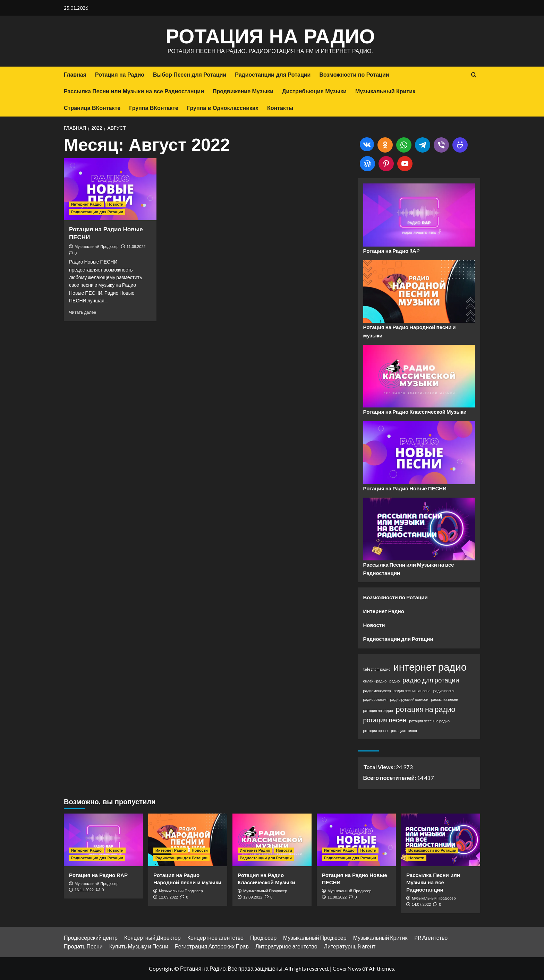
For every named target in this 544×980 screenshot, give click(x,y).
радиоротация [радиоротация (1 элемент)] (375, 699)
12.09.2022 (168, 897)
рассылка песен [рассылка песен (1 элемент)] (444, 699)
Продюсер (263, 938)
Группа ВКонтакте (154, 108)
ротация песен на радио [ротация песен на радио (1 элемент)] (429, 721)
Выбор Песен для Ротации (190, 75)
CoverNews (347, 968)
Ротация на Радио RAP (392, 251)
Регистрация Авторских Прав (212, 946)
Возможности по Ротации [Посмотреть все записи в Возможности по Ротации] (432, 850)
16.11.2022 (84, 890)
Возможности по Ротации (354, 75)
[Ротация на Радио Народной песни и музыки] (188, 840)
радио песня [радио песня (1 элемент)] (444, 691)
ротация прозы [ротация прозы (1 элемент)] (376, 730)
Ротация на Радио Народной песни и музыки (410, 331)
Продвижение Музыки (243, 91)
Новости (374, 625)
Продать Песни (83, 946)
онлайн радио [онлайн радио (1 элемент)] (375, 681)
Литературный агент (350, 946)
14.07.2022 (421, 904)
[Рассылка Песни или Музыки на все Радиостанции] (441, 840)
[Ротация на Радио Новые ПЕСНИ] (110, 189)
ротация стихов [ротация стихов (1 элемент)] (404, 730)
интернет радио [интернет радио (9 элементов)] (430, 667)
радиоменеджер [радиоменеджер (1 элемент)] (377, 691)
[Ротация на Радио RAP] (103, 840)
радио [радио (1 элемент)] (394, 681)
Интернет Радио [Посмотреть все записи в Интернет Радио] (86, 204)
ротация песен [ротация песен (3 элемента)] (385, 720)
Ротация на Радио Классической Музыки (415, 412)
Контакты (280, 108)
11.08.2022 (136, 247)
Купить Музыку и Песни (139, 946)
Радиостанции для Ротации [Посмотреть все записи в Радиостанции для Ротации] (97, 212)
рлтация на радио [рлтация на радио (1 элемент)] (378, 710)
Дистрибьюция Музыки (314, 91)
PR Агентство (431, 938)
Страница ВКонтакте (92, 108)
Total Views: (380, 767)
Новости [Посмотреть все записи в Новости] (116, 204)
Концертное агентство (215, 938)
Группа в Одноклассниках (223, 108)
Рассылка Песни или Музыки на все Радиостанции (134, 91)
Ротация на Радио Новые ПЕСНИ (405, 488)
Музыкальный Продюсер (97, 247)
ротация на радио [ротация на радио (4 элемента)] (426, 709)
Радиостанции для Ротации (273, 75)
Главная (75, 75)
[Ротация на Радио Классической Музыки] (272, 840)
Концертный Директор (152, 938)
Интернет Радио (384, 611)
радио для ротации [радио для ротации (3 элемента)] (431, 680)
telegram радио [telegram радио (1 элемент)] (377, 669)
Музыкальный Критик (385, 91)
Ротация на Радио (270, 36)
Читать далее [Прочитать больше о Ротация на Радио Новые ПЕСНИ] (83, 312)
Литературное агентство (286, 946)
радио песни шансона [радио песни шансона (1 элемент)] (412, 691)
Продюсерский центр (91, 938)
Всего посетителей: (390, 778)
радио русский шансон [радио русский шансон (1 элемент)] (409, 699)
